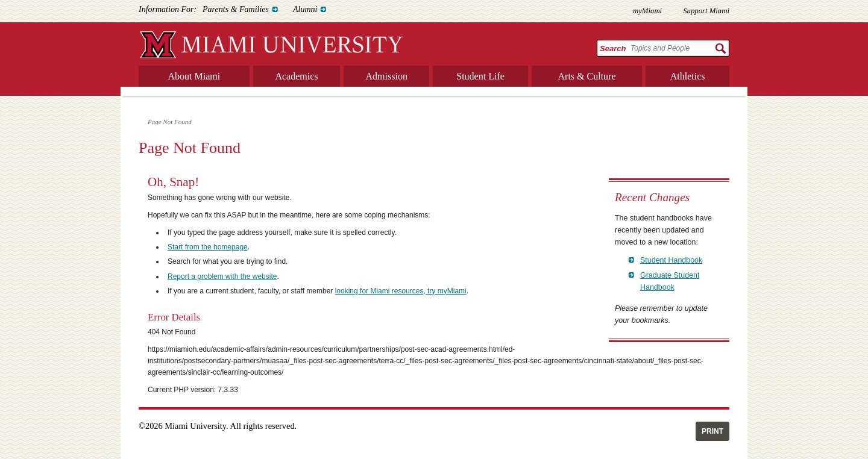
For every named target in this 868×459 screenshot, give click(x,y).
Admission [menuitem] (387, 76)
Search (613, 48)
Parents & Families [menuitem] (236, 9)
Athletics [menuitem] (688, 76)
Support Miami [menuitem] (706, 11)
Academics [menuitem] (296, 76)
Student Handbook (671, 260)
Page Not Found (170, 122)
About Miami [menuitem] (194, 76)
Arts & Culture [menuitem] (587, 76)
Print (712, 431)
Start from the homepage (208, 247)
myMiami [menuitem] (647, 11)
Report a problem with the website (222, 276)
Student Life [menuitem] (480, 76)
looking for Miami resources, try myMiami (401, 291)
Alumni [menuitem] (305, 9)
